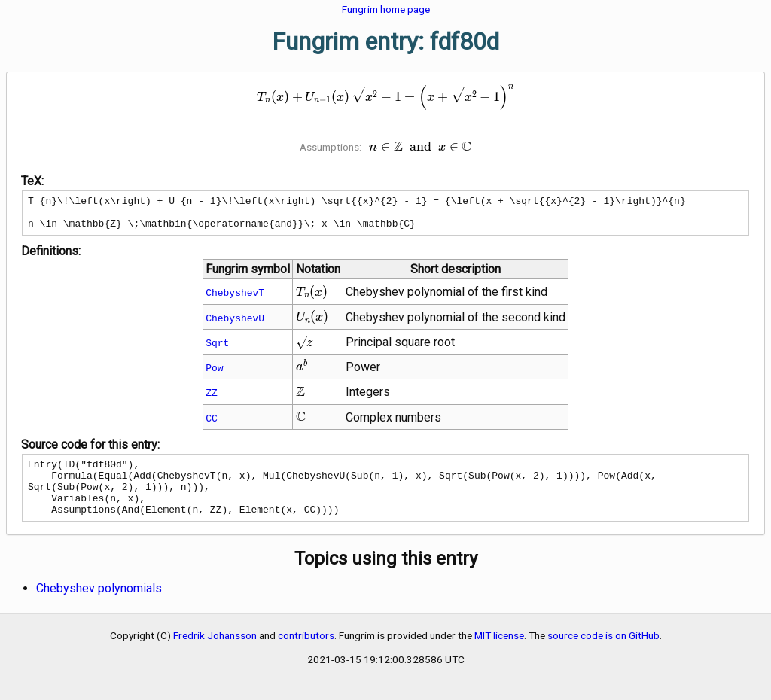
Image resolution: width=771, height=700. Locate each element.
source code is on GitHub (603, 653)
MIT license (499, 653)
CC (212, 425)
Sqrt (217, 349)
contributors (306, 653)
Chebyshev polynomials (99, 606)
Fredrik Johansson (215, 653)
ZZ (212, 399)
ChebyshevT (235, 299)
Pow (214, 374)
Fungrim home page (386, 9)
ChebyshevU (235, 324)
